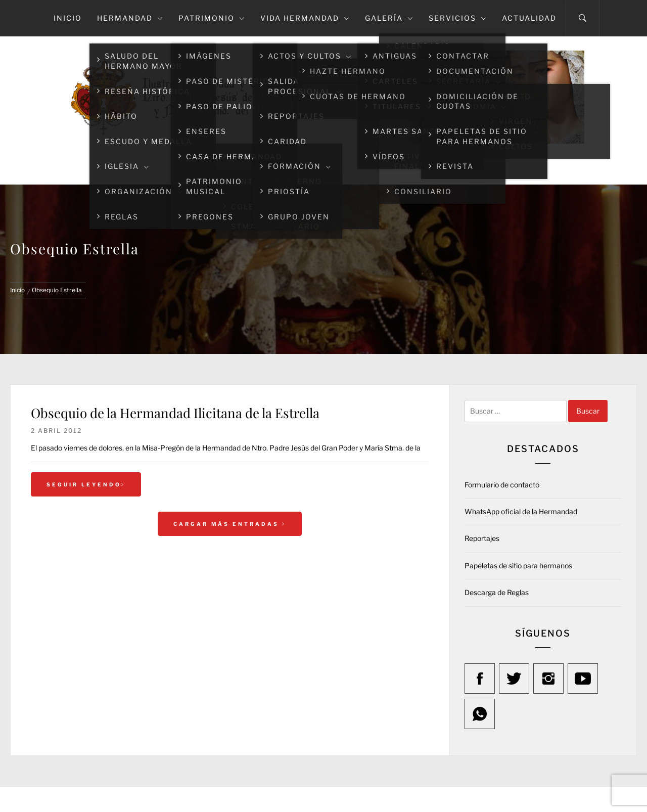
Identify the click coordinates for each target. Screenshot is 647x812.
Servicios (458, 18)
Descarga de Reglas (497, 592)
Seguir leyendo (86, 484)
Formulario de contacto (502, 485)
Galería (389, 18)
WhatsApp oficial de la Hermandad (521, 511)
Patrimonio (212, 18)
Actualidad (529, 18)
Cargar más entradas (230, 524)
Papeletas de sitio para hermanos (518, 566)
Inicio (68, 18)
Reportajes (482, 538)
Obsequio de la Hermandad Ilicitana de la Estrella (175, 413)
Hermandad (130, 18)
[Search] (583, 18)
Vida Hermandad (305, 18)
